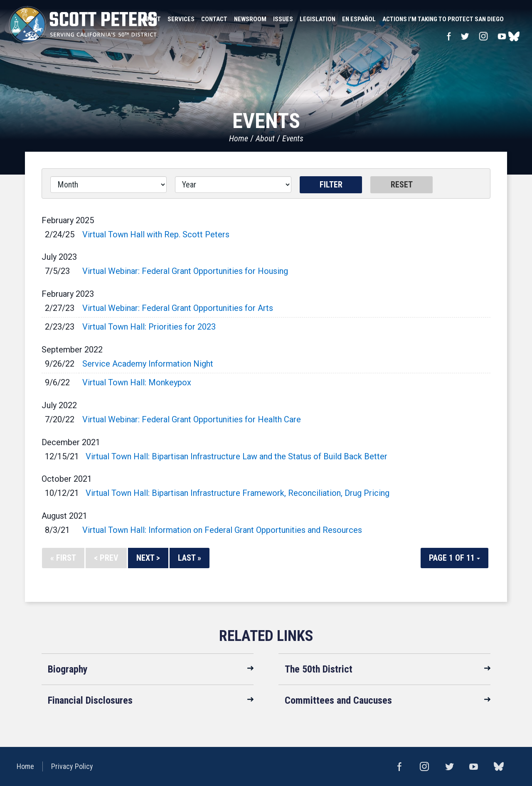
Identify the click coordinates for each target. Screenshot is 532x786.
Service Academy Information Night (148, 364)
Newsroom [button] (250, 19)
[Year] (233, 185)
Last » (190, 558)
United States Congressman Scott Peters (83, 25)
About (265, 138)
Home (239, 138)
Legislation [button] (318, 19)
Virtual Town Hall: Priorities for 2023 (149, 327)
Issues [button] (283, 19)
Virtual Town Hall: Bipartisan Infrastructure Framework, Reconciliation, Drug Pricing (238, 493)
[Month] (108, 185)
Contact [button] (214, 19)
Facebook (449, 36)
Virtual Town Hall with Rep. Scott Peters (156, 234)
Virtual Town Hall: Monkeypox (137, 382)
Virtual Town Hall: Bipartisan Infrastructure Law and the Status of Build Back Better (236, 456)
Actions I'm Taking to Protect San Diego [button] (443, 19)
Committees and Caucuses (338, 700)
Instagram (483, 36)
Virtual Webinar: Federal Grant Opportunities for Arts (178, 308)
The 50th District (319, 669)
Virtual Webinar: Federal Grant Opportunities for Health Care (192, 419)
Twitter (465, 36)
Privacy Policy (72, 766)
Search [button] (515, 19)
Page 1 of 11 (454, 558)
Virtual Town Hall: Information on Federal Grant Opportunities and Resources (222, 530)
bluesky (514, 36)
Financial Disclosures (90, 700)
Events (293, 138)
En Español (359, 19)
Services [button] (181, 19)
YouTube (502, 36)
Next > (148, 558)
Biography (68, 669)
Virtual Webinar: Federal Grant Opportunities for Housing (185, 271)
